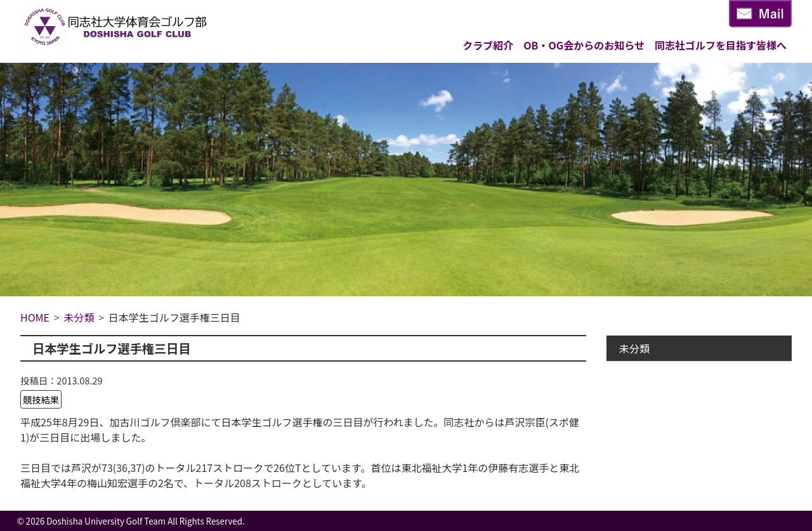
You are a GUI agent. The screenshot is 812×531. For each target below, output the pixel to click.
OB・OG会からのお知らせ (584, 45)
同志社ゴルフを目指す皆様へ (721, 45)
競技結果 (41, 399)
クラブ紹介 (488, 45)
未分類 (634, 348)
